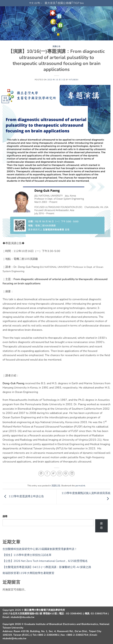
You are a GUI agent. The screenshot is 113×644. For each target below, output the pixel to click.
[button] (6, 23)
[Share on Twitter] (53, 474)
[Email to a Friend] (60, 474)
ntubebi (74, 80)
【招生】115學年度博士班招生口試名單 (27, 555)
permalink (80, 486)
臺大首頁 (50, 3)
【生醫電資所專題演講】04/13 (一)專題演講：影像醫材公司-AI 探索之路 (47, 567)
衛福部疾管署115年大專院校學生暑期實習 (28, 573)
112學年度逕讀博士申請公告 (23, 496)
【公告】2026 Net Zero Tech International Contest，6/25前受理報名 (45, 561)
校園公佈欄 (64, 3)
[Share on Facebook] (47, 474)
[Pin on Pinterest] (66, 474)
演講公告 (56, 46)
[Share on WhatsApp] (41, 474)
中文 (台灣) (36, 3)
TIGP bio (78, 3)
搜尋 (5, 516)
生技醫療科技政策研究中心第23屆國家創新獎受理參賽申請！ (40, 549)
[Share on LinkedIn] (72, 474)
